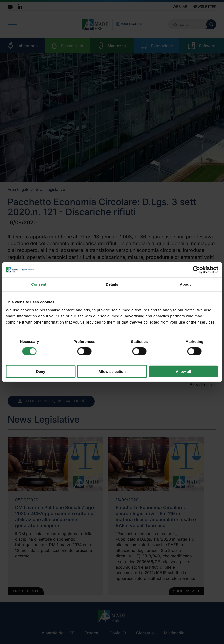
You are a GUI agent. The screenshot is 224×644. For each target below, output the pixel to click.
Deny (41, 371)
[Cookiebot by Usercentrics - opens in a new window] (196, 270)
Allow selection (112, 371)
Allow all (184, 371)
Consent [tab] (39, 284)
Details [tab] (112, 284)
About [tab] (185, 284)
